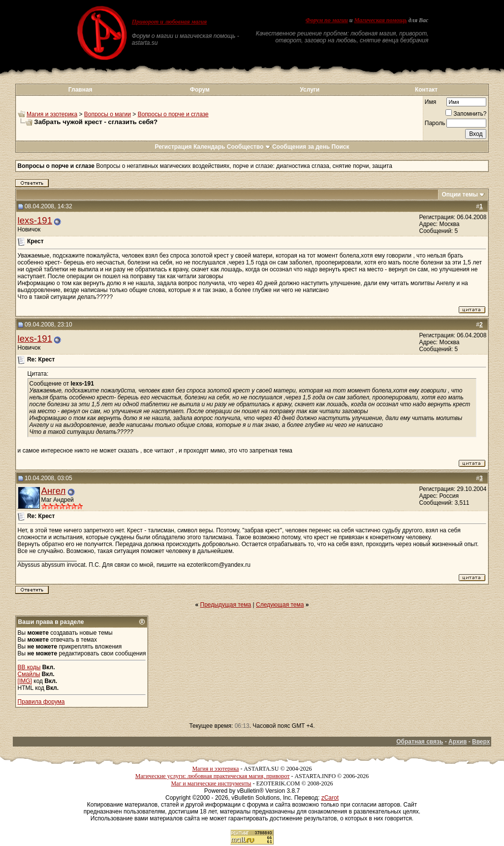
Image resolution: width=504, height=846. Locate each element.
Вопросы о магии (108, 114)
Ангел (54, 491)
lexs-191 (35, 220)
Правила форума (41, 702)
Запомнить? (466, 114)
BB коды (29, 667)
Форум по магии (327, 20)
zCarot (330, 798)
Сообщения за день (301, 147)
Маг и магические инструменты (211, 783)
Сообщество (249, 147)
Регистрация (173, 147)
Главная (80, 90)
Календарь (209, 147)
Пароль (435, 123)
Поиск (341, 147)
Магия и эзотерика (52, 114)
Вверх (481, 742)
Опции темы (460, 195)
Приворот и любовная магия (170, 22)
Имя (430, 102)
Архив (457, 742)
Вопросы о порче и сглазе (173, 114)
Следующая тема (280, 605)
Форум (200, 90)
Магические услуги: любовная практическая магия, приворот (213, 776)
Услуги (310, 90)
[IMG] (25, 681)
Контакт (426, 90)
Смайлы (29, 674)
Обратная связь (420, 742)
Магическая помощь (380, 20)
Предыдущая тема (226, 605)
